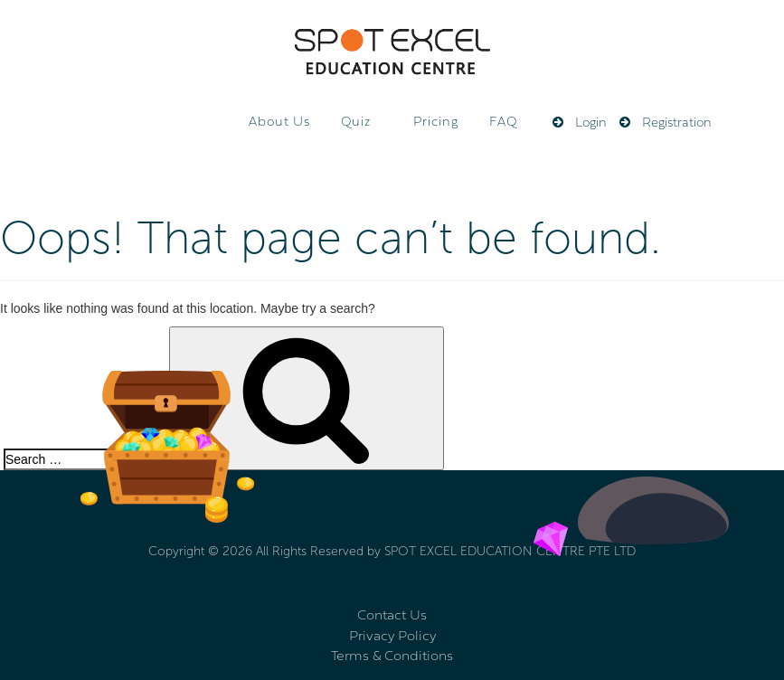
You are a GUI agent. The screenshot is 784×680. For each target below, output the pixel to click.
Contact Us (392, 616)
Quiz (356, 123)
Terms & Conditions (392, 657)
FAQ (503, 123)
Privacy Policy (392, 637)
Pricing (436, 123)
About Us (279, 123)
